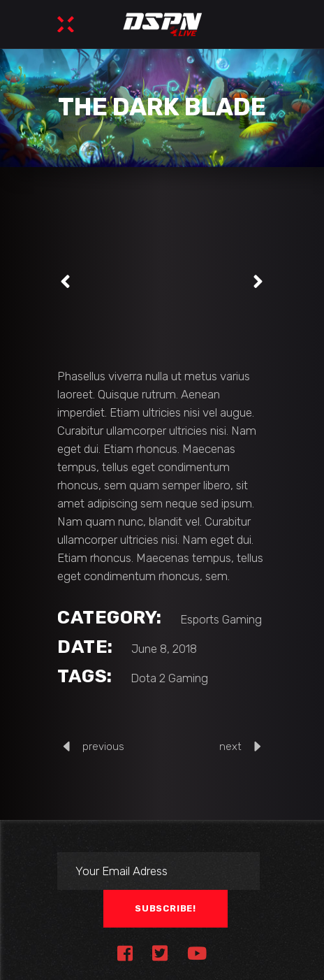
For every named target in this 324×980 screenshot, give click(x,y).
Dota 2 (148, 678)
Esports (200, 619)
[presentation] (65, 282)
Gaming (242, 619)
